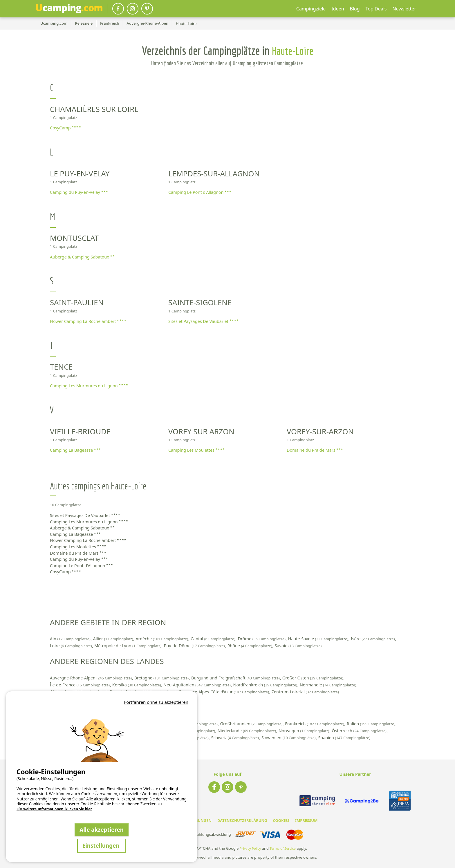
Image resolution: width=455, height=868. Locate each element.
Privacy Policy (250, 848)
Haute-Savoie (319, 639)
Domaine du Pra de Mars (315, 450)
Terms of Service (283, 848)
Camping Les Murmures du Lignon (89, 386)
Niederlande (247, 731)
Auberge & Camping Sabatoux (82, 257)
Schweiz (236, 738)
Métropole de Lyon (128, 646)
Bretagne (162, 678)
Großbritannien (252, 724)
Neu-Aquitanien (197, 685)
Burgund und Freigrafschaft (236, 678)
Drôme (262, 639)
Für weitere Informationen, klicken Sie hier (54, 809)
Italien (372, 724)
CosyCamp (65, 128)
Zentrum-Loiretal (305, 692)
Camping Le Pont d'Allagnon (200, 192)
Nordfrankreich (266, 685)
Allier (114, 639)
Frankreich (315, 724)
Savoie (298, 646)
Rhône (250, 646)
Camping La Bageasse (75, 450)
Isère (373, 639)
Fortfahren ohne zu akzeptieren (156, 702)
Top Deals (376, 9)
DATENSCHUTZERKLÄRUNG (242, 820)
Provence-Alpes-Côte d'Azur (225, 692)
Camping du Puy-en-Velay (79, 192)
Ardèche (162, 639)
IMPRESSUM (306, 820)
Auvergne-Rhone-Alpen (91, 678)
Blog (355, 9)
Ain (71, 639)
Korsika (137, 685)
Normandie (328, 685)
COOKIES (281, 820)
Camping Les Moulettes (196, 450)
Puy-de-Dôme (195, 646)
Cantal (214, 639)
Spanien (344, 738)
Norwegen (304, 731)
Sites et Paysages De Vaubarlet (203, 321)
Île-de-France (80, 685)
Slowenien (289, 738)
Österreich (360, 731)
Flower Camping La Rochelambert (88, 321)
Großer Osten (313, 678)
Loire (71, 646)
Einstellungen (102, 846)
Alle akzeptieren (102, 830)
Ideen (338, 9)
